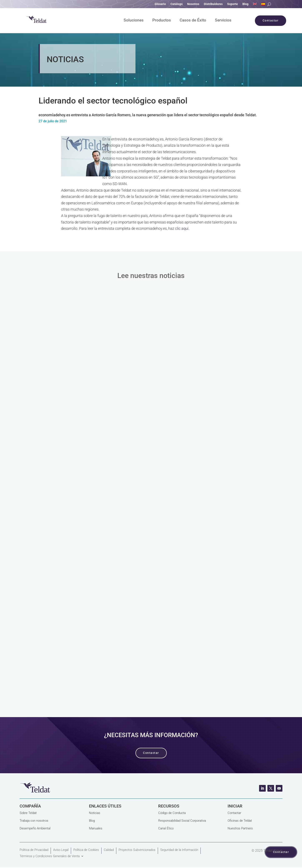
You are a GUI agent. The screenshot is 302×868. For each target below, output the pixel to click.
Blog (245, 4)
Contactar (234, 813)
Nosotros (193, 4)
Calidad (109, 850)
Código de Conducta (172, 813)
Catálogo (177, 4)
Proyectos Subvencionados (137, 850)
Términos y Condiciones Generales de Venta (50, 856)
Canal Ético (166, 828)
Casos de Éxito (193, 21)
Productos (162, 21)
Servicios (223, 21)
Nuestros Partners (240, 828)
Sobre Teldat (28, 813)
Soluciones (134, 21)
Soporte (232, 4)
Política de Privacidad (34, 850)
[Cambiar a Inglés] (255, 5)
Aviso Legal (61, 850)
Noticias (95, 813)
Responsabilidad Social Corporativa (182, 821)
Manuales (96, 828)
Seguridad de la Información (179, 850)
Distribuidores (213, 4)
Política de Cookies (86, 850)
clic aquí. (182, 228)
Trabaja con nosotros (34, 821)
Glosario (160, 4)
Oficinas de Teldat (240, 821)
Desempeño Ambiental (35, 828)
